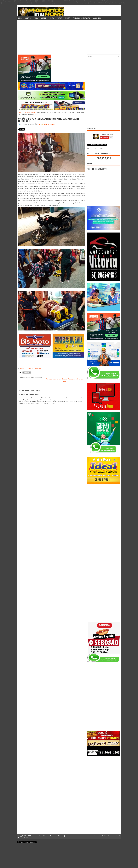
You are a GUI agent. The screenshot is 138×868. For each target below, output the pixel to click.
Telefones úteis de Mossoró (81, 18)
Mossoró (34, 112)
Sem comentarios (49, 124)
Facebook (23, 368)
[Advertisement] (69, 38)
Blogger (29, 838)
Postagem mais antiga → (76, 379)
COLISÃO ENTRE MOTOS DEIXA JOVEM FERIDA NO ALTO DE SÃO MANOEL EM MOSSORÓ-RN (49, 120)
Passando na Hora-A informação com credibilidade (47, 836)
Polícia (36, 18)
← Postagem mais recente (53, 379)
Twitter (31, 368)
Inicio (20, 18)
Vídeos (52, 18)
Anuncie (67, 18)
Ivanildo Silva (103, 836)
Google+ (38, 368)
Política (59, 18)
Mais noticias (97, 18)
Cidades (29, 18)
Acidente (44, 18)
